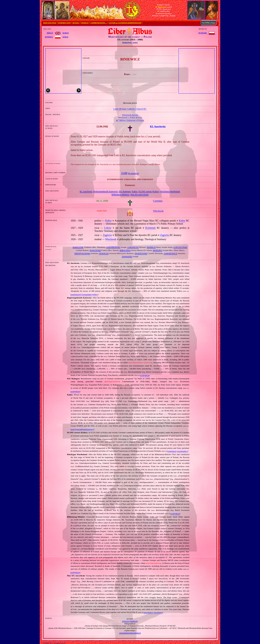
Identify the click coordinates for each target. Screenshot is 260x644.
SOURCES (85, 23)
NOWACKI (104, 253)
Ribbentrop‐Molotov (121, 195)
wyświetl (49, 37)
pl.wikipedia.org (172, 451)
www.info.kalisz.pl (182, 451)
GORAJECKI (133, 247)
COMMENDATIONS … (99, 23)
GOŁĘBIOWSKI (113, 247)
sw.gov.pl (73, 429)
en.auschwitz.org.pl (76, 294)
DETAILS (76, 23)
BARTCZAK (78, 247)
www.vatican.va (148, 612)
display (50, 33)
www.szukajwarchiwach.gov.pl (85, 429)
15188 (124, 173)
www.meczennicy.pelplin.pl (90, 294)
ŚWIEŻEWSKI (141, 253)
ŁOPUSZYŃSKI (180, 247)
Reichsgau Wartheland (170, 191)
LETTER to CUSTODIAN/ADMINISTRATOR (125, 23)
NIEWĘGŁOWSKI (82, 253)
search (65, 33)
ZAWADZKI (127, 256)
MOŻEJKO (158, 250)
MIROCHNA (125, 250)
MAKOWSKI (95, 250)
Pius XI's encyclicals (139, 195)
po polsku (203, 33)
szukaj (65, 37)
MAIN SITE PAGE (50, 23)
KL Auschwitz (133, 173)
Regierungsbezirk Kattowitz (106, 191)
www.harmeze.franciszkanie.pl (130, 633)
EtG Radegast (125, 191)
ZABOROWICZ (171, 253)
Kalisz (135, 191)
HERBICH (151, 247)
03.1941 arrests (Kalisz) (149, 191)
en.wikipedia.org (145, 375)
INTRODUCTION (64, 23)
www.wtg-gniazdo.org (130, 621)
